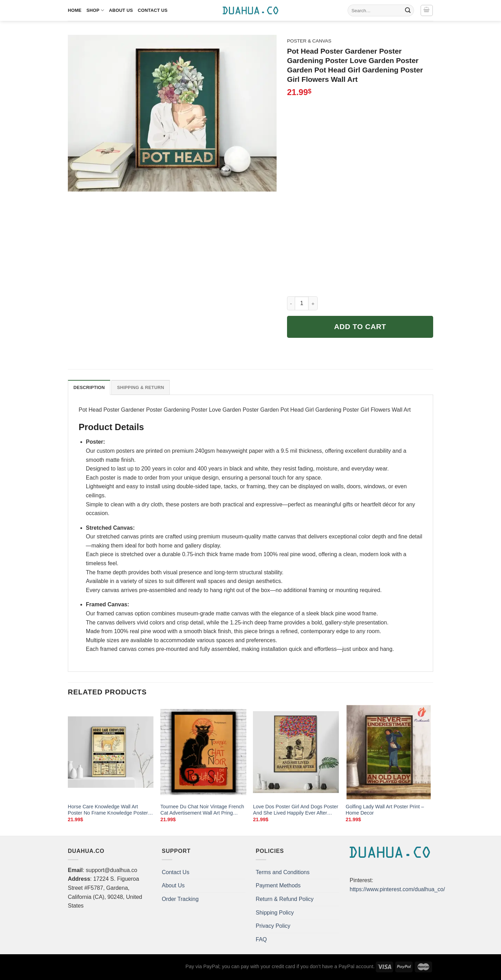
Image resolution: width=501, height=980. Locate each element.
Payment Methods (278, 885)
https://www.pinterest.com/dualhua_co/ (397, 889)
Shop (95, 10)
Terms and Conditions (283, 872)
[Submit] (408, 10)
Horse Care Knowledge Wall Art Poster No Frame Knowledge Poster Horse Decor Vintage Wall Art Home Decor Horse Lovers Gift (108, 810)
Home (75, 10)
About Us (121, 10)
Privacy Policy (273, 926)
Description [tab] (89, 387)
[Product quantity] (302, 303)
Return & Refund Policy (285, 899)
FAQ (261, 939)
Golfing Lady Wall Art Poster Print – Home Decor (385, 810)
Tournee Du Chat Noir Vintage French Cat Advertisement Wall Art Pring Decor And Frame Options (202, 810)
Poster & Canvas (309, 41)
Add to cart (360, 326)
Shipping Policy (275, 913)
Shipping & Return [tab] (140, 387)
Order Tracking (180, 899)
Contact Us (153, 10)
